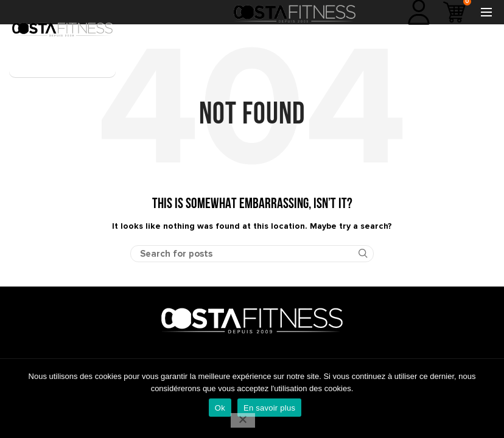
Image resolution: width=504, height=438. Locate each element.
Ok (220, 408)
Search (357, 254)
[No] (243, 420)
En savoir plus (269, 408)
